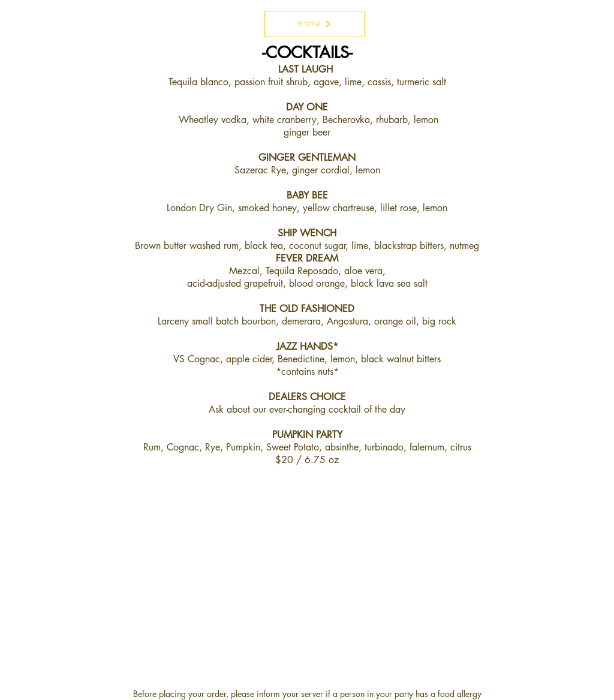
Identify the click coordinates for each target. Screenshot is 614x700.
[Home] (314, 24)
